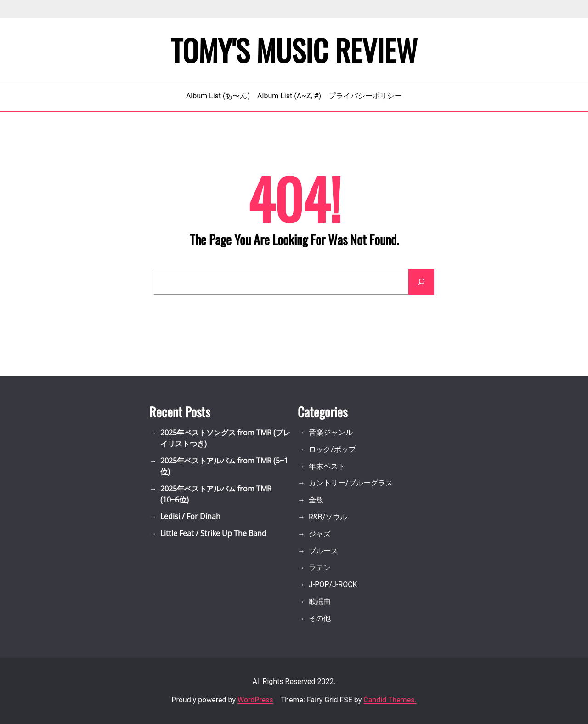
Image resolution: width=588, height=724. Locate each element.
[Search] (421, 282)
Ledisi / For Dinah (190, 516)
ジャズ (320, 534)
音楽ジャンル (331, 432)
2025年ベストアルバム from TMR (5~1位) (224, 466)
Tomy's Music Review (294, 50)
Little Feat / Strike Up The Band (213, 533)
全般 (316, 500)
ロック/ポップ (332, 449)
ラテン (320, 567)
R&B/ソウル (328, 517)
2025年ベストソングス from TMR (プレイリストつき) (225, 438)
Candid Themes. (390, 700)
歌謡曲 (320, 601)
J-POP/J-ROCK (333, 584)
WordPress (255, 700)
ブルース (323, 551)
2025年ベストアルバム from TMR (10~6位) (216, 494)
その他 (320, 619)
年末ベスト (327, 466)
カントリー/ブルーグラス (351, 483)
